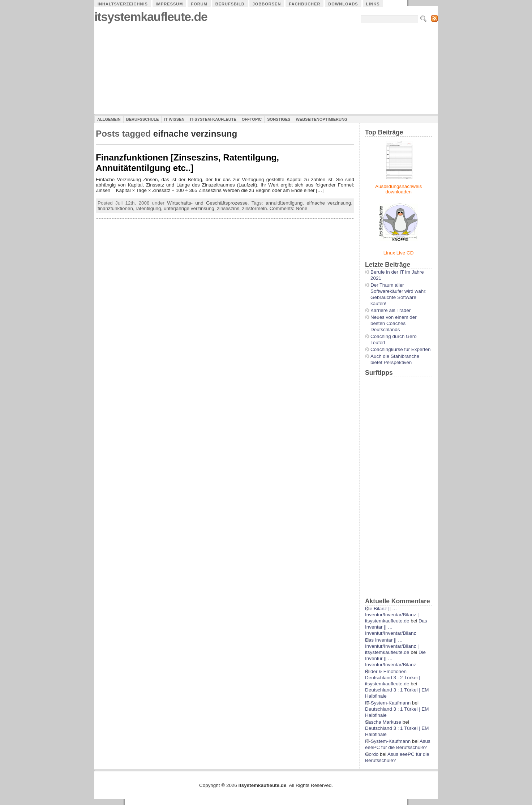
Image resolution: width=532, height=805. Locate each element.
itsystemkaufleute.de (151, 17)
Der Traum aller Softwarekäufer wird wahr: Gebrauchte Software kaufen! (398, 294)
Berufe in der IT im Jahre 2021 (397, 275)
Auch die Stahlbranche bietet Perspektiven (395, 359)
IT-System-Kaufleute (213, 119)
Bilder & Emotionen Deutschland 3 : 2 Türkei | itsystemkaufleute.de (393, 678)
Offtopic (252, 119)
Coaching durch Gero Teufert (394, 339)
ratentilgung (148, 208)
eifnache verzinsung (329, 203)
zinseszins (228, 208)
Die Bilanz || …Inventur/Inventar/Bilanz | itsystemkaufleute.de (392, 615)
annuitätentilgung (284, 203)
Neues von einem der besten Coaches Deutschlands (394, 323)
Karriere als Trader (391, 310)
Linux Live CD (399, 253)
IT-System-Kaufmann (388, 703)
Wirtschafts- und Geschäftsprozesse (207, 203)
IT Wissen (174, 119)
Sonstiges (279, 119)
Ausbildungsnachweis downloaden (398, 189)
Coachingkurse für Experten (401, 349)
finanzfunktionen (115, 208)
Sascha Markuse (383, 722)
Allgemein (109, 119)
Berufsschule (142, 119)
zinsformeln (255, 208)
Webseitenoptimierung (321, 119)
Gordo (372, 754)
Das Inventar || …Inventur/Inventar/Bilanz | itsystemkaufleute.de (392, 646)
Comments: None (289, 208)
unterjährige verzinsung (189, 208)
